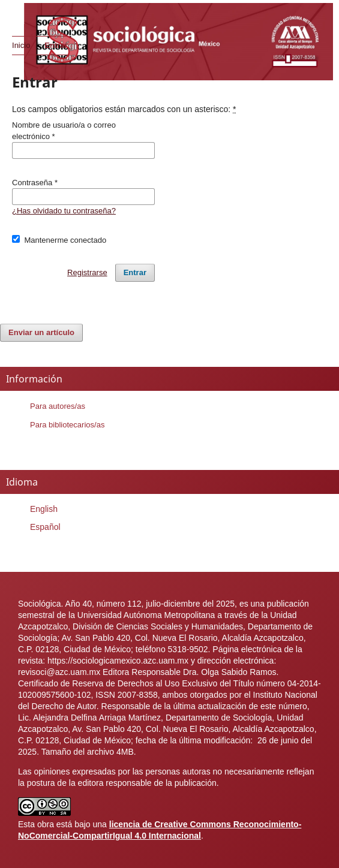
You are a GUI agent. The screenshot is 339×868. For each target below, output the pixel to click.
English (44, 509)
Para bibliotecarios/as (67, 425)
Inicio (21, 45)
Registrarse (87, 272)
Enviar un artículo (41, 332)
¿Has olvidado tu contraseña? (64, 211)
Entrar (135, 272)
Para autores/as (58, 406)
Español (45, 527)
